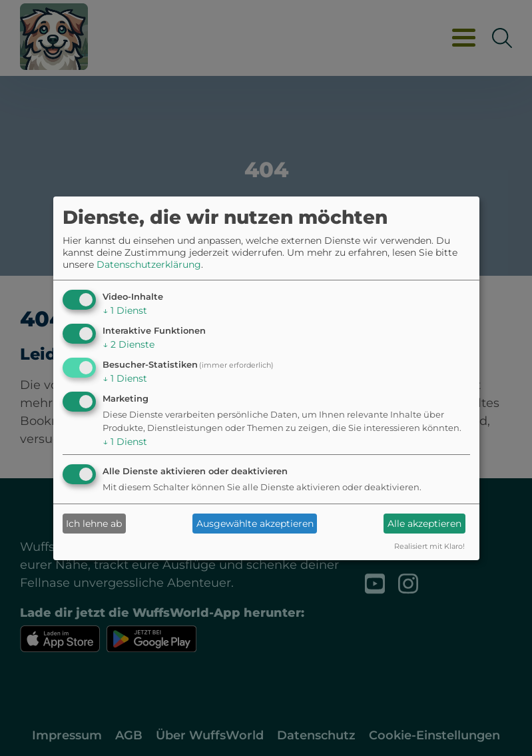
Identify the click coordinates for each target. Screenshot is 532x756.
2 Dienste (129, 344)
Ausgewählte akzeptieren (255, 524)
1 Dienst (125, 310)
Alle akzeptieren (424, 524)
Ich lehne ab (94, 524)
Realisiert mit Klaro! (429, 546)
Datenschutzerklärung (149, 264)
